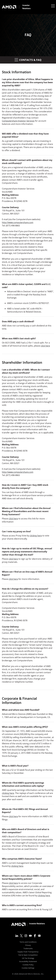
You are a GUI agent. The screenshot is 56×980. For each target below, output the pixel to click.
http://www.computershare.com (18, 222)
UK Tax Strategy (28, 958)
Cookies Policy (28, 965)
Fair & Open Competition (28, 955)
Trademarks (28, 949)
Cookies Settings (28, 968)
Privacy (28, 945)
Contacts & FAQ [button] (28, 60)
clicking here (36, 536)
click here (45, 346)
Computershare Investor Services (18, 121)
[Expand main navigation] (53, 6)
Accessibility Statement (28, 962)
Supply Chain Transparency (28, 952)
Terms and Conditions (28, 942)
